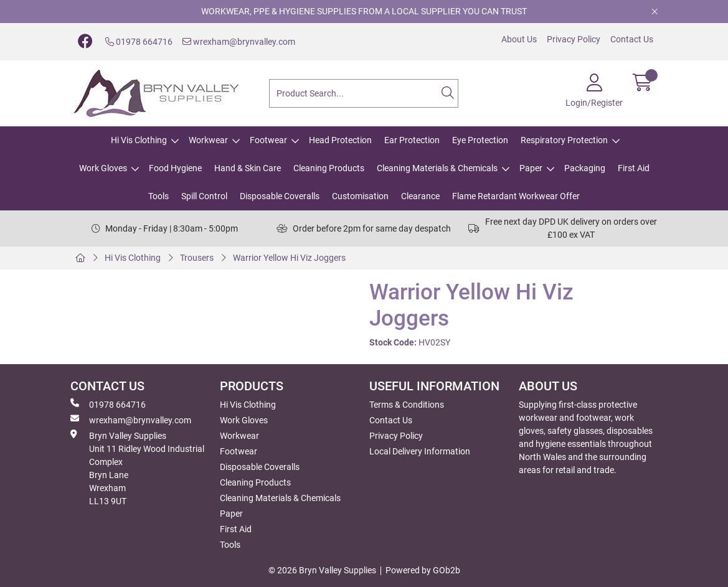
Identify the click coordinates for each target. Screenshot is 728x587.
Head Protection (340, 140)
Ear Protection (412, 140)
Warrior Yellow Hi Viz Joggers (289, 258)
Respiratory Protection (564, 140)
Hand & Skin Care (248, 168)
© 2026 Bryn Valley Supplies (322, 570)
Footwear (268, 140)
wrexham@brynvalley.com (239, 42)
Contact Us (632, 39)
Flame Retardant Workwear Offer (516, 196)
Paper (531, 168)
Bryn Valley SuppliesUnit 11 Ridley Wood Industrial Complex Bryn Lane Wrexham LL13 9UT (137, 468)
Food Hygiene (175, 168)
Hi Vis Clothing (139, 140)
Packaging (585, 168)
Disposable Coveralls (280, 196)
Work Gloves (103, 168)
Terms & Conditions (407, 405)
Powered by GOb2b (423, 570)
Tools (158, 196)
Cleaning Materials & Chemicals (437, 168)
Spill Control (204, 196)
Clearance (420, 196)
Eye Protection (480, 140)
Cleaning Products (329, 168)
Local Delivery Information (420, 451)
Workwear (208, 140)
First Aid (634, 168)
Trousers (197, 258)
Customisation (360, 196)
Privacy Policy (574, 39)
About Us (519, 39)
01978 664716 (139, 42)
